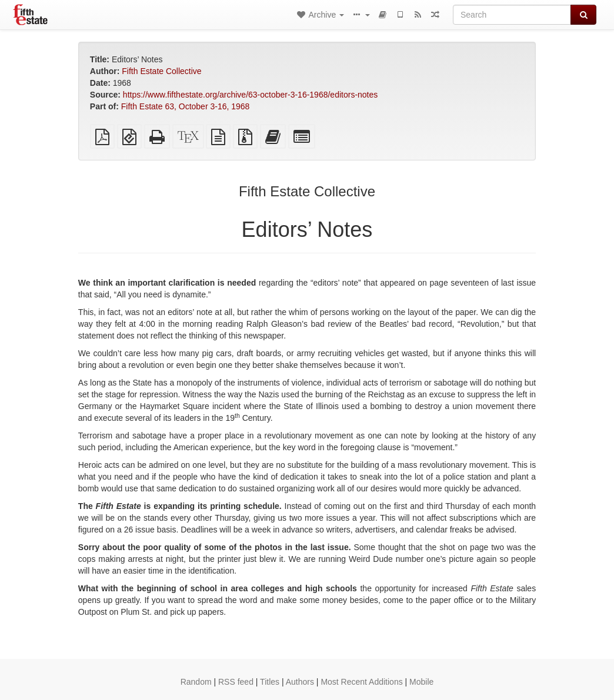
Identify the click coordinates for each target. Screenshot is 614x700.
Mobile (421, 682)
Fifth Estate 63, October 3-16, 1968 (186, 106)
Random (196, 682)
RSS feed (236, 682)
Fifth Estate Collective (161, 71)
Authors (300, 682)
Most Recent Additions (361, 682)
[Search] (512, 15)
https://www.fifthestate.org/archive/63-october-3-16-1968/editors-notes (250, 95)
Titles (270, 682)
